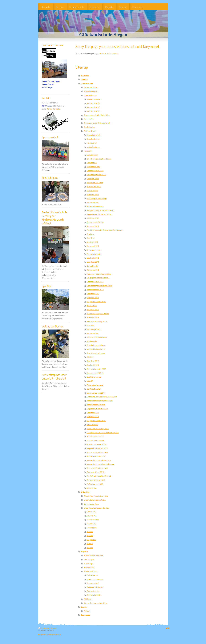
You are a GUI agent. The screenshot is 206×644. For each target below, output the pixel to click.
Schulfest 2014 (93, 417)
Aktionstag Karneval (95, 385)
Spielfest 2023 (93, 179)
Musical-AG (91, 524)
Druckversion (44, 628)
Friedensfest (89, 567)
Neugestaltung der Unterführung (100, 210)
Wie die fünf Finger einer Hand (96, 496)
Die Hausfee (89, 119)
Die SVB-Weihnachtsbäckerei (99, 476)
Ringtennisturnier (94, 254)
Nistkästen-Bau (93, 167)
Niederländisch (93, 520)
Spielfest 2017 (93, 298)
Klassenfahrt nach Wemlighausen (101, 464)
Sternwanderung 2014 (96, 393)
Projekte (84, 551)
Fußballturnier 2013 (95, 484)
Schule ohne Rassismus (93, 555)
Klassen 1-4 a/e (93, 99)
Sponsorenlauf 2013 (95, 436)
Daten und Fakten (91, 87)
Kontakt (84, 607)
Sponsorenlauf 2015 (95, 373)
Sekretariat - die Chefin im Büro (97, 115)
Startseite (85, 75)
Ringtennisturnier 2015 (96, 369)
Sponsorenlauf (93, 583)
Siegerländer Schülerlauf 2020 (99, 214)
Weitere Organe (90, 131)
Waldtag (90, 357)
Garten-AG (91, 512)
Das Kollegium (89, 127)
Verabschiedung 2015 (96, 349)
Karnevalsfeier (93, 202)
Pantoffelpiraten (93, 329)
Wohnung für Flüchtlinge (97, 199)
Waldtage (88, 599)
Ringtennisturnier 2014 (96, 421)
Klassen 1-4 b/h (93, 111)
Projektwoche (92, 191)
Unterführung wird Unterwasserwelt (102, 397)
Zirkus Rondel (92, 266)
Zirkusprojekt (89, 559)
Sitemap (53, 628)
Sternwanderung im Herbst (98, 314)
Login (168, 628)
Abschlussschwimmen (96, 353)
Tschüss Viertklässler (95, 440)
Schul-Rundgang (91, 91)
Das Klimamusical (94, 377)
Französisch (92, 528)
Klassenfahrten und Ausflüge (96, 603)
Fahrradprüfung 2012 (96, 472)
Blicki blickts (92, 306)
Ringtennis (91, 540)
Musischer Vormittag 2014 (98, 429)
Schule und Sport (91, 571)
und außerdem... (93, 147)
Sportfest (91, 238)
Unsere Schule (87, 83)
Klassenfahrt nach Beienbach (99, 460)
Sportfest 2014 (93, 413)
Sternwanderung (94, 250)
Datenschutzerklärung (54, 634)
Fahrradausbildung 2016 (97, 321)
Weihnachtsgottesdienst (97, 337)
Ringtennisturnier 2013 (96, 456)
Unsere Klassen (90, 95)
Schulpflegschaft (94, 135)
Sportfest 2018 (93, 262)
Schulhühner (92, 163)
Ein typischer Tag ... (91, 504)
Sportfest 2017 (93, 294)
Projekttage (88, 563)
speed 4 (90, 381)
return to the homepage (109, 53)
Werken (90, 532)
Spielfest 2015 (93, 365)
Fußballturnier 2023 (95, 183)
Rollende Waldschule (95, 206)
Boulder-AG (91, 516)
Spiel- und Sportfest (95, 579)
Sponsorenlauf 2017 (95, 282)
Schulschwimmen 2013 (97, 444)
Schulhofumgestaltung (96, 345)
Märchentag (92, 488)
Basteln (90, 536)
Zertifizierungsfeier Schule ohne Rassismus (105, 230)
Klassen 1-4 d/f (93, 107)
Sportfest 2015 (93, 361)
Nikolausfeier (92, 341)
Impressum (42, 634)
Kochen (90, 548)
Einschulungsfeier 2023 (97, 175)
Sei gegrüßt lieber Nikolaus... (98, 278)
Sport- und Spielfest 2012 (97, 468)
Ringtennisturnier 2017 (96, 302)
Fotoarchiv (88, 151)
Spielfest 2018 (93, 258)
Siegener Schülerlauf (95, 587)
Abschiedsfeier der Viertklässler (100, 401)
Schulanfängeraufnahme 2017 (99, 286)
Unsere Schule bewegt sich (95, 500)
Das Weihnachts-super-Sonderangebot (103, 433)
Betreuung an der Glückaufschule (97, 123)
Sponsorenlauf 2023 (95, 171)
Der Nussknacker (94, 389)
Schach (90, 544)
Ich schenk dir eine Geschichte (99, 159)
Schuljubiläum (92, 155)
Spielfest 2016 (93, 317)
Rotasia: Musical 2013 (96, 480)
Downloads (85, 615)
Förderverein (92, 143)
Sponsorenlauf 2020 (95, 222)
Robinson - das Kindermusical (99, 274)
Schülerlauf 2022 (94, 187)
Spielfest (90, 234)
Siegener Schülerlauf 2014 (98, 409)
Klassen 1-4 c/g (93, 103)
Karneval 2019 (93, 246)
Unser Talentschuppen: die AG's (97, 508)
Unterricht (85, 492)
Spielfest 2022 (93, 195)
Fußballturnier (92, 575)
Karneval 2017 (93, 310)
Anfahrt (87, 611)
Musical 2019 (92, 242)
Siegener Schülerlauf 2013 (98, 448)
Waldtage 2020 (93, 218)
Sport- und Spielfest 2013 (97, 452)
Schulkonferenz (93, 139)
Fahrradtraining (93, 591)
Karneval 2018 (93, 270)
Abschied (90, 325)
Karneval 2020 (93, 226)
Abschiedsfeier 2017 (95, 290)
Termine (84, 79)
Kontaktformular (53, 109)
